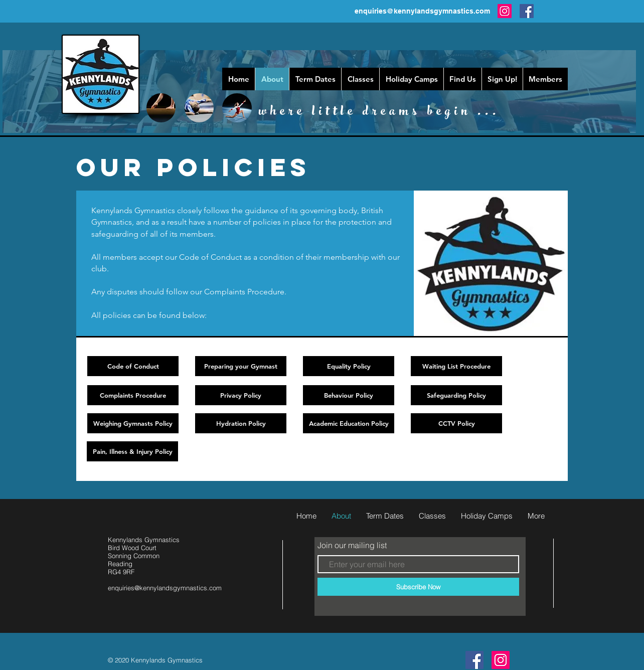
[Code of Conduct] (133, 366)
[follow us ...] (474, 660)
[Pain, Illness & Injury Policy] (132, 451)
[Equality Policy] (349, 366)
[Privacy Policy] (241, 395)
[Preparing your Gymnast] (241, 366)
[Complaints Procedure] (133, 395)
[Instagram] (505, 11)
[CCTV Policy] (456, 423)
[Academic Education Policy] (349, 423)
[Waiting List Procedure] (456, 366)
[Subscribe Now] (418, 587)
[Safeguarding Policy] (456, 395)
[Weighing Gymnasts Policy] (133, 423)
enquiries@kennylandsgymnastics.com (422, 11)
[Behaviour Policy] (349, 395)
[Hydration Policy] (241, 423)
